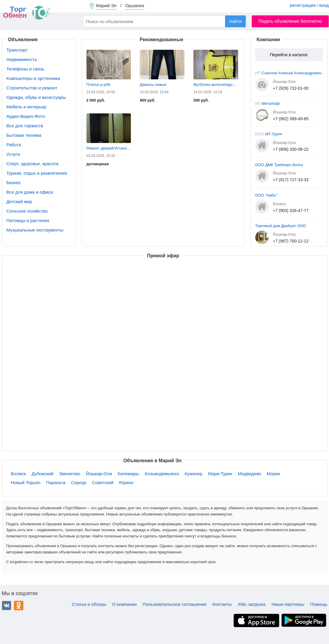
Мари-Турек (220, 474)
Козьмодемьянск (162, 474)
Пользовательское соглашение (175, 604)
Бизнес (14, 183)
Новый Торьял (26, 482)
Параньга (56, 482)
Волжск (19, 474)
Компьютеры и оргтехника (33, 78)
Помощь (319, 604)
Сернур (79, 482)
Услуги (13, 154)
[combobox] (164, 21)
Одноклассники (19, 606)
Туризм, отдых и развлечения (37, 173)
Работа (14, 145)
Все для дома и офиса (30, 192)
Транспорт (17, 50)
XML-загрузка (251, 604)
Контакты (222, 604)
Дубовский (43, 474)
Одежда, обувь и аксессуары (36, 97)
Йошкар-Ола (99, 474)
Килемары (129, 474)
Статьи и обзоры (89, 604)
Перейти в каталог (289, 55)
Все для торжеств (25, 126)
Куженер (194, 474)
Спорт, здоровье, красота (33, 164)
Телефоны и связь (25, 69)
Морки (273, 474)
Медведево (249, 474)
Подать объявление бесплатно (290, 21)
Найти (236, 21)
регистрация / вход (309, 5)
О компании (125, 604)
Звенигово (70, 474)
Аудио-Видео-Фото (26, 116)
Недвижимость (22, 59)
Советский (103, 482)
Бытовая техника (24, 135)
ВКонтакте (7, 606)
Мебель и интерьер (27, 107)
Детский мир (19, 201)
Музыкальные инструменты (35, 230)
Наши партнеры (288, 604)
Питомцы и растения (28, 220)
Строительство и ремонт (32, 88)
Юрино (126, 482)
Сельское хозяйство (27, 211)
